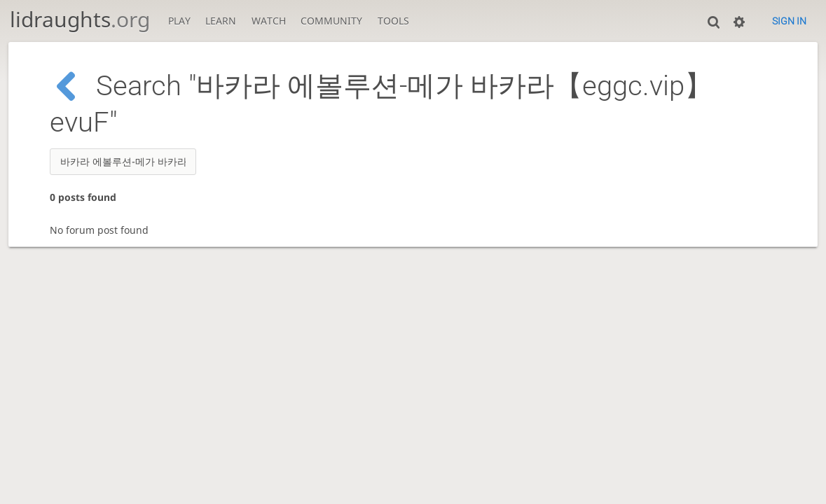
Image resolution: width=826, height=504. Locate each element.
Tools (393, 21)
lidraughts (80, 19)
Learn (221, 21)
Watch (269, 21)
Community (331, 21)
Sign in (789, 21)
